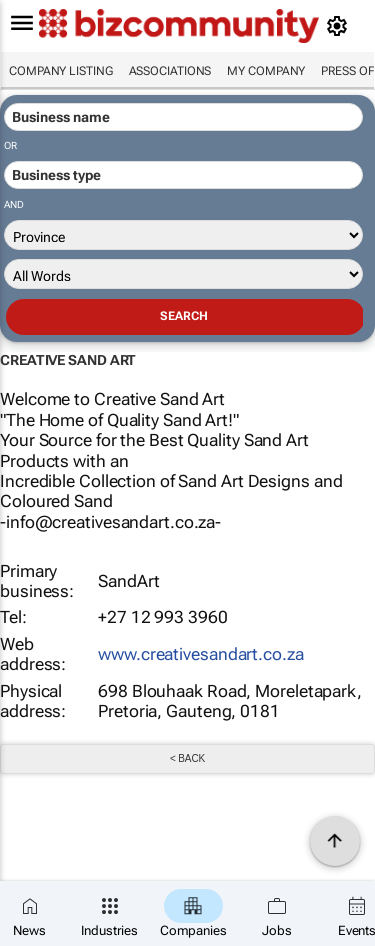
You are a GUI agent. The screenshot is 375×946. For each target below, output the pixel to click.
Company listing (61, 71)
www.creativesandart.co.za (201, 654)
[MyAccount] (340, 26)
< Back (187, 758)
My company (266, 71)
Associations (170, 71)
